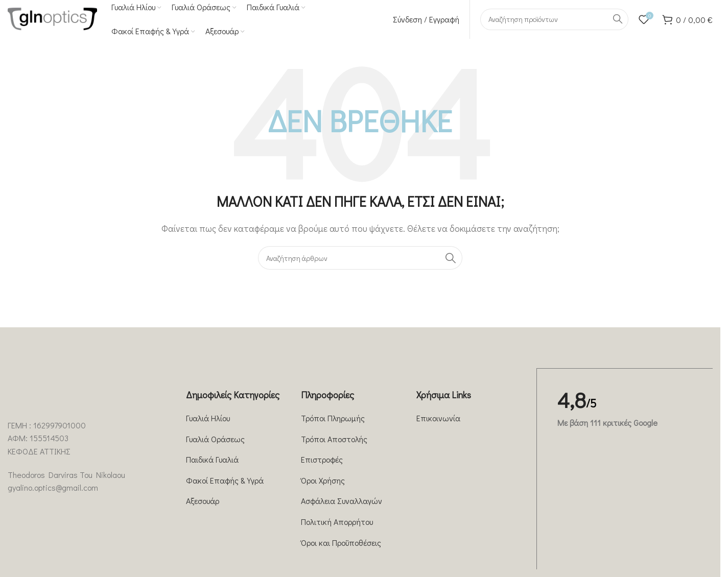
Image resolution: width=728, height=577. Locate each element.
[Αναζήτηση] (554, 23)
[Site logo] (52, 22)
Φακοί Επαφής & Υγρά (225, 487)
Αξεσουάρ (203, 508)
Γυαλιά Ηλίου (208, 425)
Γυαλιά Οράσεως (215, 446)
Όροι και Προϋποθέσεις (341, 550)
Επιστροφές (322, 466)
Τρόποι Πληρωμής (333, 425)
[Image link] (46, 404)
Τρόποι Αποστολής (334, 446)
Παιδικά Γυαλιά (212, 466)
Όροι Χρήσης (323, 487)
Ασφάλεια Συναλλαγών (342, 508)
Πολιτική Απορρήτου (337, 529)
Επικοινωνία (438, 425)
